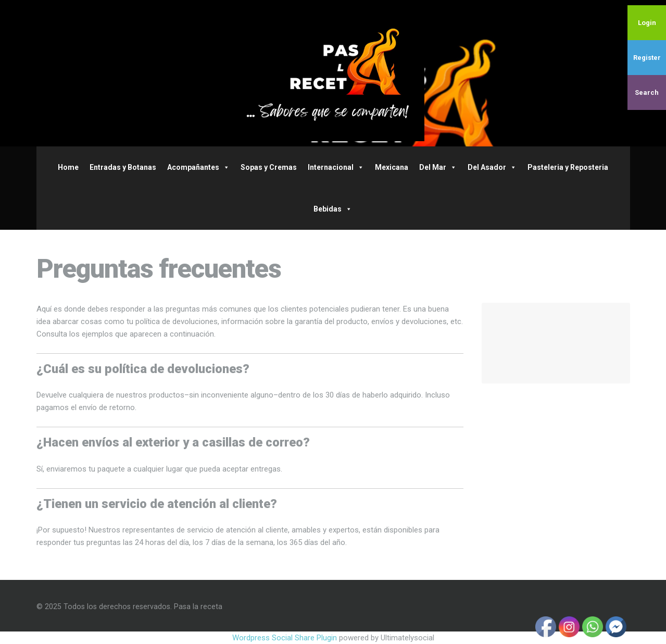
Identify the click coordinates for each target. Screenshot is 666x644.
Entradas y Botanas (123, 167)
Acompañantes (198, 167)
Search (647, 92)
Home (68, 167)
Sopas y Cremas (269, 167)
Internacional (336, 167)
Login (647, 23)
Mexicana (392, 167)
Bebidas (333, 209)
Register (647, 58)
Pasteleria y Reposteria (568, 167)
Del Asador (492, 167)
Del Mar (438, 167)
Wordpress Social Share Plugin (286, 638)
